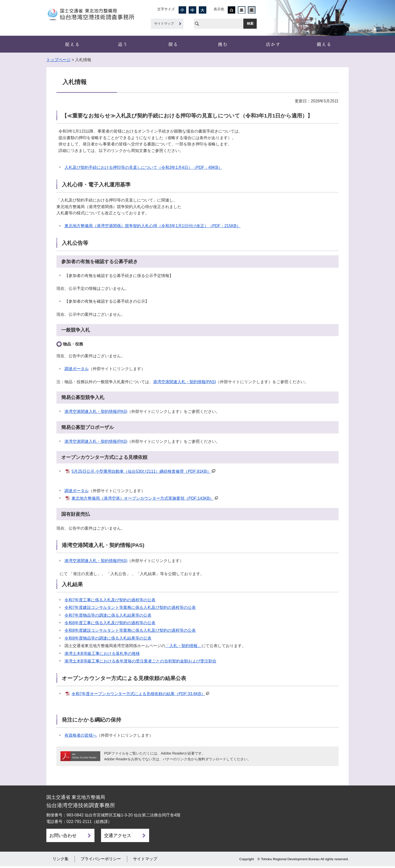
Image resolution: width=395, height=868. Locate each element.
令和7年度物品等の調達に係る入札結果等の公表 (108, 615)
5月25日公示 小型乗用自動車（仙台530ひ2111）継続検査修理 (141, 471)
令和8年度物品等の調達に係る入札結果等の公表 (108, 638)
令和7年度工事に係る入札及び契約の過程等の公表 (110, 600)
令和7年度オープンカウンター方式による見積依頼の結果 (138, 694)
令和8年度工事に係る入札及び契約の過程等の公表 (110, 623)
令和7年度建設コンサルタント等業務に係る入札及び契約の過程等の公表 (130, 607)
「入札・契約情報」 (183, 646)
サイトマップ (164, 24)
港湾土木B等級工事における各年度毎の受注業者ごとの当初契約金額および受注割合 (140, 661)
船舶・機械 (223, 44)
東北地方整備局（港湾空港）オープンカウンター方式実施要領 (143, 498)
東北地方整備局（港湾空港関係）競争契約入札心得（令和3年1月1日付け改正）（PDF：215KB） (153, 226)
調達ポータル (77, 369)
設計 (172, 44)
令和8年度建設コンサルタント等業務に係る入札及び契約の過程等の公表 (130, 630)
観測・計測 (122, 44)
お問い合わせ (63, 836)
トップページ (58, 60)
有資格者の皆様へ (81, 735)
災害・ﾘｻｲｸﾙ (323, 44)
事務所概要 (72, 44)
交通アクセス (118, 836)
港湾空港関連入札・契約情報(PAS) (185, 382)
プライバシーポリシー (101, 861)
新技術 (273, 44)
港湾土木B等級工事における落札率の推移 (102, 654)
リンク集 (60, 861)
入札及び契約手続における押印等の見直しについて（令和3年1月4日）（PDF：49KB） (143, 167)
